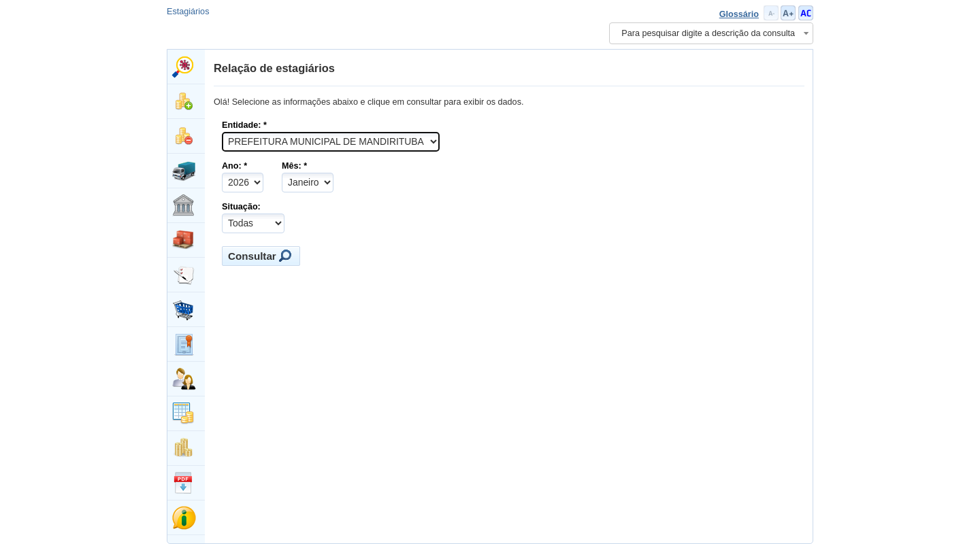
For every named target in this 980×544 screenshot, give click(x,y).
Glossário (739, 14)
